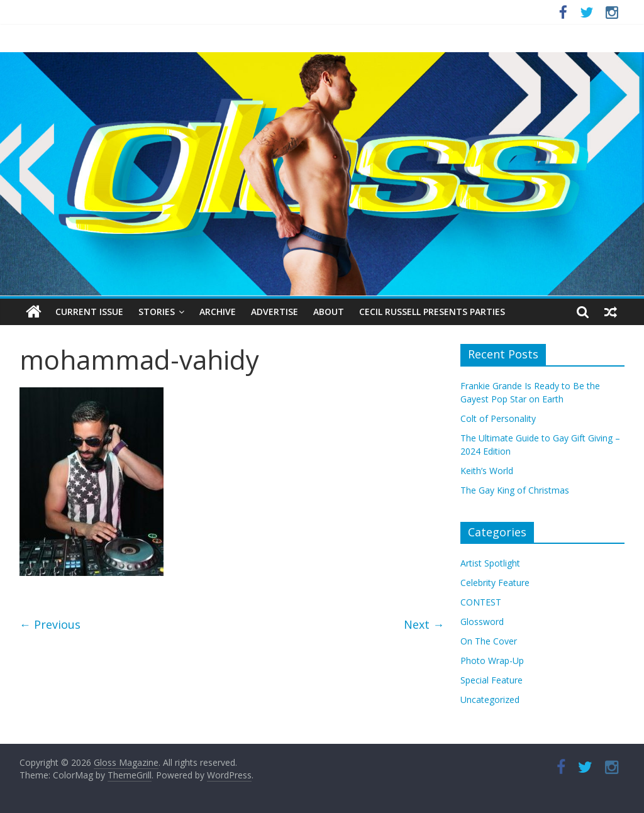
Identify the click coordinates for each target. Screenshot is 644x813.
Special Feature (491, 680)
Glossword (482, 622)
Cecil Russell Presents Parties (432, 312)
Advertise (275, 312)
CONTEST (481, 602)
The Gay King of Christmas (515, 490)
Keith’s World (487, 471)
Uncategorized (490, 700)
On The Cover (489, 641)
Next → (424, 624)
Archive (218, 312)
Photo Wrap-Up (492, 661)
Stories (157, 312)
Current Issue (89, 312)
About (329, 312)
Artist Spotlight (490, 563)
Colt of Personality (498, 418)
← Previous (50, 624)
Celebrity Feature (495, 583)
